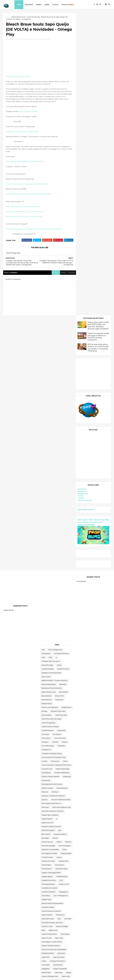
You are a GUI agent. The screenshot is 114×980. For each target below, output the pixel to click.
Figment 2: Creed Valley (50, 600)
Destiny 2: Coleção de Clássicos (53, 547)
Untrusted (45, 936)
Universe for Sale (48, 932)
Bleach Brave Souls (19, 17)
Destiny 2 (55, 543)
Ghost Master (46, 616)
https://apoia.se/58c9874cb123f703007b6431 (25, 165)
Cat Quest (45, 485)
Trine (43, 917)
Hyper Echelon (47, 666)
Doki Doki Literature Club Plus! (53, 562)
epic (60, 581)
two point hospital (48, 925)
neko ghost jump (61, 746)
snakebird (57, 821)
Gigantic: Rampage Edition (51, 623)
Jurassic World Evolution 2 (51, 696)
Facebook (81, 187)
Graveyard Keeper (48, 635)
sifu (43, 817)
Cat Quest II (57, 485)
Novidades (30, 4)
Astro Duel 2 (46, 427)
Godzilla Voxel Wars (49, 631)
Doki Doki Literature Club (61, 558)
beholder (63, 435)
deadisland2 (46, 524)
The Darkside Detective (50, 863)
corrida (44, 512)
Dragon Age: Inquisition (50, 566)
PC (68, 777)
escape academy (60, 585)
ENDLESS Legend (48, 581)
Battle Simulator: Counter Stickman (54, 431)
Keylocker (61, 704)
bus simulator (47, 466)
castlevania (61, 481)
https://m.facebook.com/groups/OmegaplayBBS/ (27, 187)
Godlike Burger (62, 627)
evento (55, 589)
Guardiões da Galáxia (49, 639)
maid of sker (46, 723)
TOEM (44, 898)
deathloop (67, 527)
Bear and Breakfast (49, 435)
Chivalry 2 (45, 493)
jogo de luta (46, 689)
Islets (43, 681)
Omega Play (82, 191)
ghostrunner (59, 616)
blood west (63, 443)
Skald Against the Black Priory (59, 817)
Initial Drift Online (48, 670)
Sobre (44, 833)
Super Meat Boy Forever (51, 852)
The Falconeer (64, 873)
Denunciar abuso (85, 207)
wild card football (48, 948)
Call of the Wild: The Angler (52, 470)
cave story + (46, 489)
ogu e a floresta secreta (51, 762)
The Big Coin (67, 856)
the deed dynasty (48, 873)
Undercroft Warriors (64, 928)
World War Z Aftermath (50, 959)
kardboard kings (48, 704)
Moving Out (66, 742)
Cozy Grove (55, 512)
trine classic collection (57, 917)
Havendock (46, 647)
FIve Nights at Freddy (49, 604)
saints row (53, 804)
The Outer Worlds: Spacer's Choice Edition (57, 885)
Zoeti (64, 959)
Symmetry (67, 852)
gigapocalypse (47, 627)
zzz (43, 963)
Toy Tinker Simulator (63, 913)
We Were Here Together (51, 944)
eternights (45, 589)
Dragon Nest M (47, 570)
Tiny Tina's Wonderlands (50, 894)
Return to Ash (47, 796)
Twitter (80, 196)
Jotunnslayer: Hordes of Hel (52, 693)
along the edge (47, 416)
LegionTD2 (46, 708)
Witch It (44, 951)
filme (64, 600)
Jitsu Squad (65, 685)
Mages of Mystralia (60, 720)
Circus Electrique (48, 497)
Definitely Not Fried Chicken (52, 535)
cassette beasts (47, 481)
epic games (46, 585)
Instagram (81, 189)
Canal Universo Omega (50, 477)
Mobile (52, 735)
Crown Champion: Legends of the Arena (56, 516)
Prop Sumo (60, 785)
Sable (44, 804)
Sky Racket (46, 821)
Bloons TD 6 (59, 447)
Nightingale (57, 754)
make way (59, 723)
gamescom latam (48, 612)
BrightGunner (67, 458)
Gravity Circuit (64, 635)
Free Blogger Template (28, 977)
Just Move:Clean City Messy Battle (54, 700)
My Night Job (46, 746)
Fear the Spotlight (48, 597)
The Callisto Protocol (49, 860)
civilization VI (46, 500)
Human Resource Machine (51, 662)
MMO (44, 735)
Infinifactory (60, 666)
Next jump (46, 754)
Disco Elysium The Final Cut (51, 554)
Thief (65, 890)
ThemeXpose (15, 977)
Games (48, 4)
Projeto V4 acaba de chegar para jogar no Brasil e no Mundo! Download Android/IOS (98, 34)
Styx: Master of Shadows (51, 840)
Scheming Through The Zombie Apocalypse (57, 813)
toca (64, 894)
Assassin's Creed (63, 420)
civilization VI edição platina (52, 504)
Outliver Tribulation (48, 773)
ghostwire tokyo (61, 620)
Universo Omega (84, 198)
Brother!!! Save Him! (58, 462)
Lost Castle (46, 716)
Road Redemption (48, 800)
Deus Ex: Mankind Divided (61, 550)
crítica (65, 512)
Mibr (43, 731)
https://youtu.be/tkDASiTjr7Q (18, 77)
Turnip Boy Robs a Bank (50, 921)
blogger (51, 278)
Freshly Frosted (47, 608)
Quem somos (47, 789)
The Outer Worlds (48, 880)
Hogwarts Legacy (48, 658)
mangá (69, 723)
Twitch (80, 194)
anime (59, 416)
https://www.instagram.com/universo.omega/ (25, 215)
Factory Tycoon (47, 593)
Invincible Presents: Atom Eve (52, 673)
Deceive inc (46, 531)
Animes (39, 4)
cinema (65, 493)
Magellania (46, 720)
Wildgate (62, 948)
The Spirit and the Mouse (51, 890)
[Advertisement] (93, 72)
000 (43, 401)
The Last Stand (47, 877)
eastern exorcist (47, 573)
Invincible (68, 670)
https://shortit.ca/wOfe (29, 115)
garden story (64, 612)
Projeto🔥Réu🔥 (69, 4)
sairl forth (65, 804)
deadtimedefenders (62, 524)
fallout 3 (68, 593)
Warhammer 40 (47, 940)
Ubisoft (61, 925)
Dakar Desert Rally (63, 520)
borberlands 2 (47, 450)
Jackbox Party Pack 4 (49, 685)
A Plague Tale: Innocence (51, 412)
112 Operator (46, 404)
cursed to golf (47, 520)
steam (56, 836)
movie (56, 742)
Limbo (44, 712)
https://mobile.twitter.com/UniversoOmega (25, 220)
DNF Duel (45, 558)
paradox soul (46, 777)
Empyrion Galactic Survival (51, 577)
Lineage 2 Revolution (57, 712)
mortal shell (46, 742)
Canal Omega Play (34, 17)
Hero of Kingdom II (61, 647)
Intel (59, 670)
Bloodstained (47, 447)
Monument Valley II (65, 735)
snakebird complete (49, 825)
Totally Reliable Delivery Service (53, 909)
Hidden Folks (46, 650)
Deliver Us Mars (47, 539)
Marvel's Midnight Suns (50, 727)
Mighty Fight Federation (57, 731)
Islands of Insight (62, 677)
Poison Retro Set (57, 781)
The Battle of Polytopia (50, 856)
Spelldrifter (46, 836)
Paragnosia (59, 777)
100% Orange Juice (55, 401)
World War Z (63, 955)
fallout (59, 593)
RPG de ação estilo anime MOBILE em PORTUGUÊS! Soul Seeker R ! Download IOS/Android (98, 45)
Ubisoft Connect (48, 928)
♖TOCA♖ (56, 4)
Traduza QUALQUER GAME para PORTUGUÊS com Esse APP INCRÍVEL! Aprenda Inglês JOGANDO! (98, 23)
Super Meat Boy (48, 848)
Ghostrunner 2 (47, 620)
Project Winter (47, 785)
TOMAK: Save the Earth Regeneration (55, 901)
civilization (61, 497)
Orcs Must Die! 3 (58, 769)
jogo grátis (59, 689)
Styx (64, 836)
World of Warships (48, 955)
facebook (67, 278)
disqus (59, 278)
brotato (44, 462)
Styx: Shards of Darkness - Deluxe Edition (57, 844)
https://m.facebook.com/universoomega (23, 210)
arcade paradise (48, 420)
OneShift (45, 769)
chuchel (55, 493)
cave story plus (60, 489)
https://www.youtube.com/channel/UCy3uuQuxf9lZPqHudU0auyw (35, 232)
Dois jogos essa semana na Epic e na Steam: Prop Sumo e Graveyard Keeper (93, 220)
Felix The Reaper (65, 597)
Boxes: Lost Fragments (50, 458)
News (59, 750)
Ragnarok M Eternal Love (51, 792)
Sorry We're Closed (57, 833)
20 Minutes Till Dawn (61, 404)
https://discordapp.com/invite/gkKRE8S (23, 135)
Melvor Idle (66, 727)
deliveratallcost (62, 539)
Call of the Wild (61, 466)
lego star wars (59, 708)
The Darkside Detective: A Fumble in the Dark (57, 868)
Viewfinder (56, 936)
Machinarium (58, 716)
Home (20, 4)
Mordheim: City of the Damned (53, 739)
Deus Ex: (45, 550)
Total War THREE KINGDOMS (52, 905)
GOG (61, 631)
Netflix (51, 750)
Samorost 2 (46, 808)
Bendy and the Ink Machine (52, 439)
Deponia (45, 543)
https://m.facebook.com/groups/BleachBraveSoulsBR (29, 197)
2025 (43, 408)
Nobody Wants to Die (49, 758)
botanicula (59, 450)
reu (57, 796)
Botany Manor (47, 454)
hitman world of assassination (53, 654)
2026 (50, 408)
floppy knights (66, 604)
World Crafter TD (57, 951)
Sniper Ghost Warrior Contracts (53, 829)
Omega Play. (59, 766)
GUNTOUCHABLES (48, 643)
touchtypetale (47, 913)
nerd (43, 750)
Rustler (61, 800)
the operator (61, 877)
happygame (63, 643)
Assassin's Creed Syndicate (51, 424)
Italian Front (53, 681)
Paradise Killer (64, 773)
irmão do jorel (47, 677)
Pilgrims (44, 781)
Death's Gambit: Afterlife (50, 527)
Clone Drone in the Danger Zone (54, 508)
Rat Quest (67, 792)
